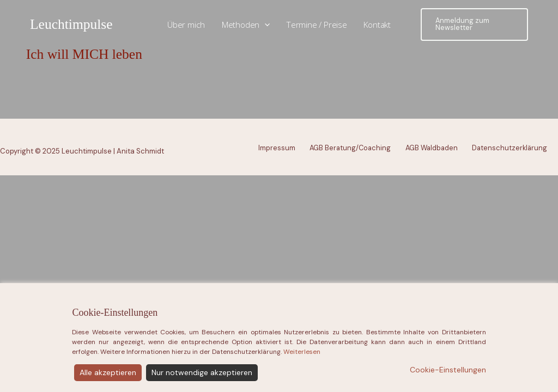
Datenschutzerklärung (510, 148)
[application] (265, 25)
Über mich (186, 24)
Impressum (277, 148)
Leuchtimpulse (71, 24)
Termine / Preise (317, 24)
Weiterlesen (302, 378)
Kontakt (377, 24)
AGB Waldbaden (432, 148)
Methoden (246, 25)
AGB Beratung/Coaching (350, 148)
